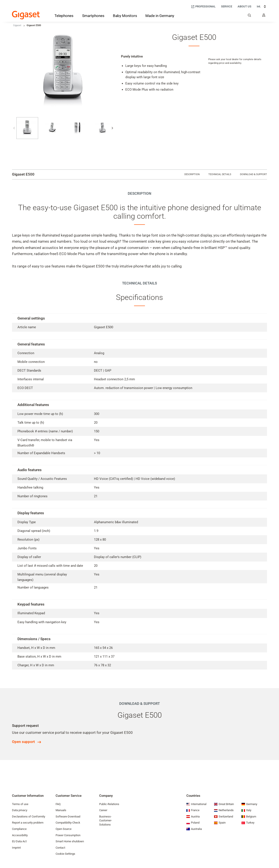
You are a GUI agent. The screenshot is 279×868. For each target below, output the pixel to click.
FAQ (58, 804)
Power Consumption (68, 835)
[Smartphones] (93, 17)
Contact (60, 848)
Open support (23, 742)
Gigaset (17, 25)
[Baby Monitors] (125, 16)
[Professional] (203, 7)
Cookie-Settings (65, 854)
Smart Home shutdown (70, 841)
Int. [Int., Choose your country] (262, 7)
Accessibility (20, 835)
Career (103, 810)
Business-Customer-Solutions (106, 821)
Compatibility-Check (68, 823)
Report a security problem (28, 823)
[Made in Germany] (160, 16)
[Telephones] (64, 17)
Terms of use (20, 804)
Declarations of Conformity (29, 816)
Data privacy (20, 810)
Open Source (64, 829)
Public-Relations (109, 804)
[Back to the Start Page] (26, 15)
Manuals (61, 810)
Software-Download (68, 816)
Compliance (19, 829)
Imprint (16, 848)
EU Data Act (19, 841)
